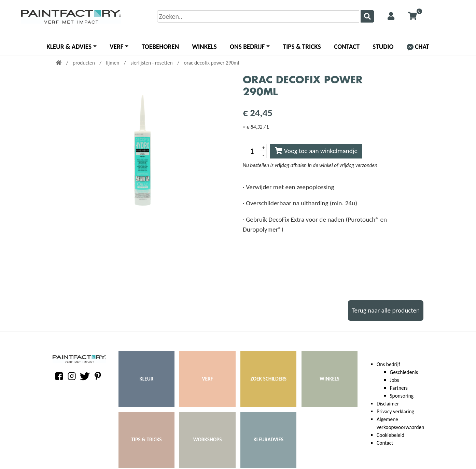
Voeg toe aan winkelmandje (316, 151)
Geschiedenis (404, 372)
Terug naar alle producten (386, 310)
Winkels (205, 47)
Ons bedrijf (247, 47)
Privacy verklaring (395, 411)
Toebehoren (160, 47)
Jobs (395, 380)
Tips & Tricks (302, 47)
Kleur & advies (69, 47)
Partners (399, 388)
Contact (347, 47)
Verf (116, 47)
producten (84, 63)
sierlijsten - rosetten (152, 63)
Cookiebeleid (390, 435)
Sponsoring (402, 396)
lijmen (113, 63)
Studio (383, 47)
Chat (418, 47)
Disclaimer (388, 404)
